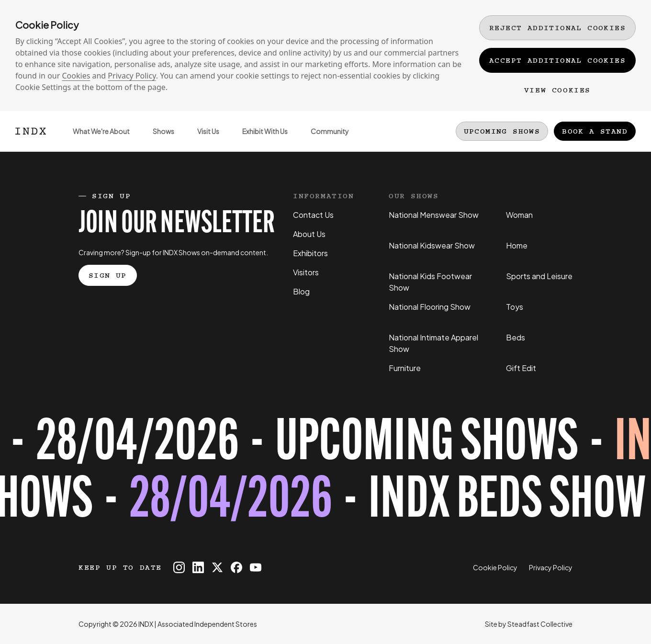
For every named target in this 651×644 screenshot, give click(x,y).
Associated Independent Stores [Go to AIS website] (207, 624)
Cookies (76, 76)
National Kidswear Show (432, 245)
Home (517, 245)
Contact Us (313, 215)
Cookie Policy (495, 567)
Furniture (405, 368)
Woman (519, 215)
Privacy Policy (132, 76)
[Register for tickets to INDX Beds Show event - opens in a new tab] (325, 474)
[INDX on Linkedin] (198, 567)
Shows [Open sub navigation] (158, 139)
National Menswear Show (434, 215)
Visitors (306, 272)
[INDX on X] (217, 567)
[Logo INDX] (31, 131)
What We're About (95, 139)
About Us (309, 234)
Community (324, 139)
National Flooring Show (430, 307)
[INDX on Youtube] (256, 567)
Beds (516, 337)
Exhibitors (310, 253)
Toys (515, 307)
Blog (301, 291)
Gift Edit (521, 368)
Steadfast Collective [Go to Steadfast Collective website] (540, 624)
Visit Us (202, 139)
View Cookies (557, 90)
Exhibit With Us (259, 139)
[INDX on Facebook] (236, 567)
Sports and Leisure (539, 276)
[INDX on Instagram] (179, 567)
